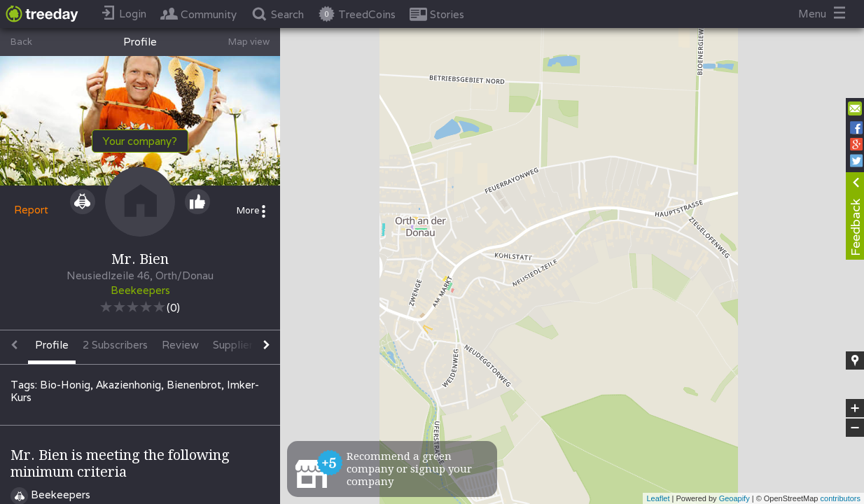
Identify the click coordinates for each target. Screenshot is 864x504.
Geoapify (734, 498)
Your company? (140, 141)
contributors (841, 498)
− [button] (855, 428)
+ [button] (855, 408)
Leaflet (658, 498)
